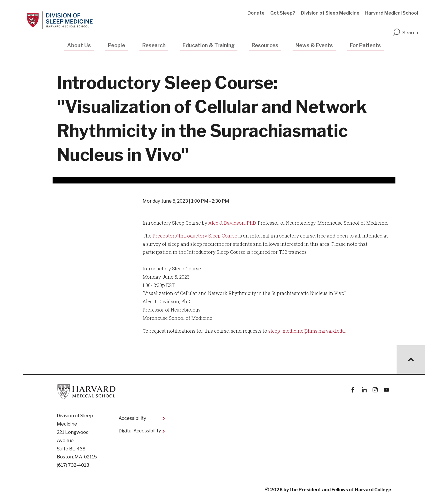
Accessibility (132, 418)
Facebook (353, 390)
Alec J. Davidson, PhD (232, 223)
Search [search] (405, 33)
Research (154, 45)
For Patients (365, 45)
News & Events (314, 45)
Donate (256, 13)
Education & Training (209, 45)
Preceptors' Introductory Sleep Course (195, 236)
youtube (386, 390)
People (117, 45)
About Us (79, 45)
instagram (375, 390)
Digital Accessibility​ (140, 431)
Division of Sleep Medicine (330, 13)
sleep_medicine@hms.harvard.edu (307, 331)
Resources (265, 45)
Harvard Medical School (392, 13)
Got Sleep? (283, 13)
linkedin (364, 390)
